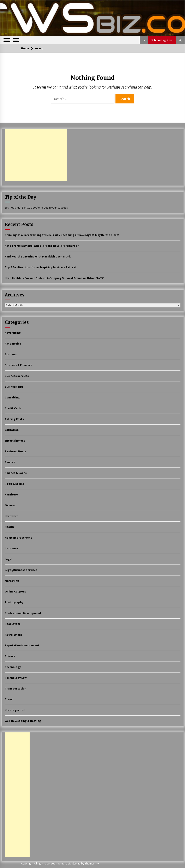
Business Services (17, 376)
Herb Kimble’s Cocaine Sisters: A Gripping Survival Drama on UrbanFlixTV (54, 278)
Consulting (12, 397)
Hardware (11, 516)
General (10, 505)
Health (9, 527)
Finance (10, 462)
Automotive (13, 344)
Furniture (11, 494)
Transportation (16, 688)
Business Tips (14, 387)
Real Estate (13, 624)
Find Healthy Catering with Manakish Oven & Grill (38, 256)
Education (12, 430)
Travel (9, 699)
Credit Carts (13, 408)
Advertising (13, 333)
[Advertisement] (36, 155)
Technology (13, 667)
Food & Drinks (14, 484)
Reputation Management (22, 645)
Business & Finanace (19, 365)
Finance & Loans (16, 473)
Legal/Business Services (21, 570)
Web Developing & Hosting (23, 721)
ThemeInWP (92, 863)
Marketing (12, 581)
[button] (144, 40)
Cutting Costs (14, 419)
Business (11, 354)
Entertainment (15, 441)
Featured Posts (16, 451)
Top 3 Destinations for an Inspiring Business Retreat (41, 267)
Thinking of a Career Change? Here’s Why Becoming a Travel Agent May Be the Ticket (62, 235)
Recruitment (13, 635)
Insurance (11, 548)
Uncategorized (15, 710)
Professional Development (23, 613)
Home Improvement (18, 538)
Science (10, 656)
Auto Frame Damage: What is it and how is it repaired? (42, 246)
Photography (14, 602)
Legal (8, 559)
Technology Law (16, 678)
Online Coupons (15, 591)
